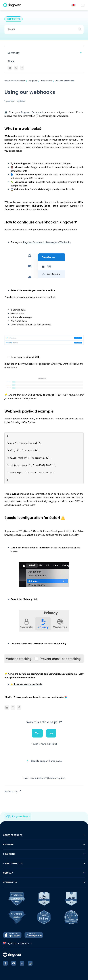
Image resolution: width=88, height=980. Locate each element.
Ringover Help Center (15, 81)
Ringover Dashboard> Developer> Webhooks (47, 242)
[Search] (44, 29)
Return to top (13, 791)
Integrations (46, 81)
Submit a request (56, 778)
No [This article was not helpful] (51, 733)
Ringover (33, 81)
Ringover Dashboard (32, 112)
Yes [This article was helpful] (37, 733)
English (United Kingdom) (18, 943)
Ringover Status (21, 816)
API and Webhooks (65, 81)
